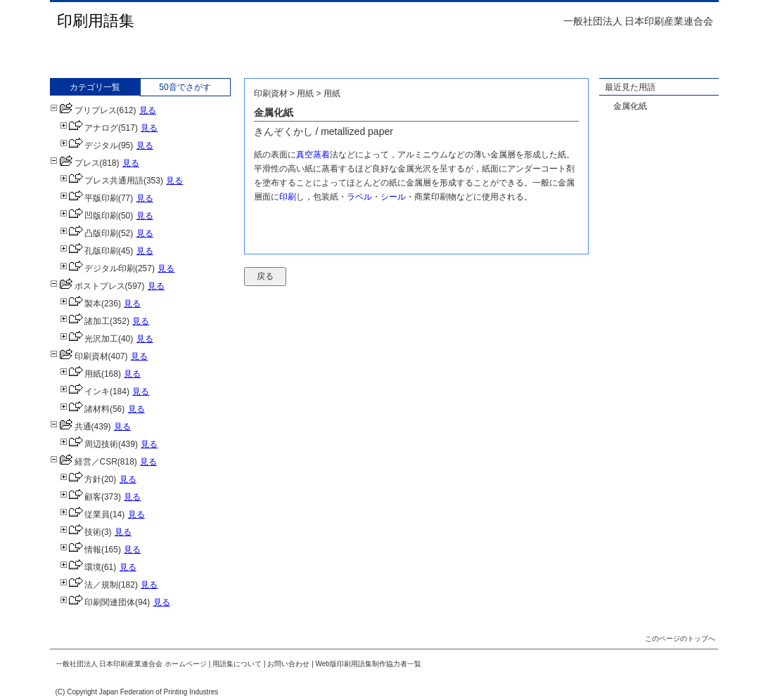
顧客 (81, 497)
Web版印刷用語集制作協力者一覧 (369, 664)
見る (148, 110)
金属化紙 (630, 106)
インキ (85, 391)
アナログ (89, 128)
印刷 (288, 197)
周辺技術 (89, 444)
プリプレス (83, 110)
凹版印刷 (89, 216)
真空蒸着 (313, 155)
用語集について (237, 664)
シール (393, 197)
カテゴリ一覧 (95, 87)
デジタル (89, 145)
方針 (81, 479)
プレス (75, 163)
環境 (81, 567)
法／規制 (89, 585)
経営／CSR (84, 462)
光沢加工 (89, 339)
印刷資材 (79, 356)
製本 (81, 304)
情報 (81, 550)
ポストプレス (88, 286)
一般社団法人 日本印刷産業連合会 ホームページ (132, 664)
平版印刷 (89, 198)
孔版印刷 (89, 251)
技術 (81, 532)
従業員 (85, 514)
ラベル (359, 197)
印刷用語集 (96, 21)
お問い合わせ (288, 664)
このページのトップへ (680, 639)
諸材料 (85, 409)
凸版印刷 (89, 233)
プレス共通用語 (102, 181)
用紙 (81, 374)
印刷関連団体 (97, 602)
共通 (71, 427)
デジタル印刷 (97, 268)
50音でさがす (185, 87)
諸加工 (85, 321)
